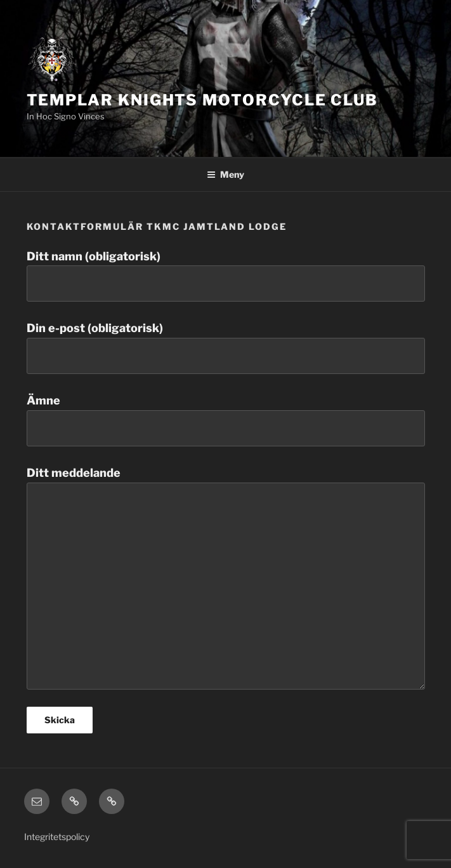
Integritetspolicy (57, 837)
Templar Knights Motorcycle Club (203, 100)
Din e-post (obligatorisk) (226, 348)
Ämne (226, 420)
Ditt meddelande (226, 578)
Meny (225, 174)
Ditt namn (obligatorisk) (226, 276)
